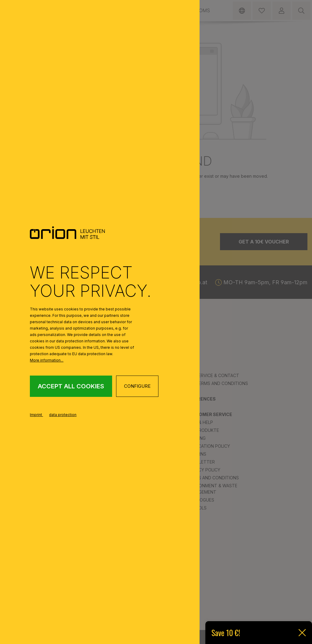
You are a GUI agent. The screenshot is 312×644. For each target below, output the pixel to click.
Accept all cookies (71, 386)
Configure (137, 386)
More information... (47, 360)
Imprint (36, 415)
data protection (63, 415)
